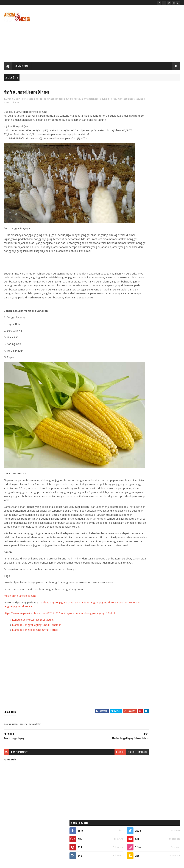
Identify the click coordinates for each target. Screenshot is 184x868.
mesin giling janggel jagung (20, 609)
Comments (167, 326)
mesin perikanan (136, 431)
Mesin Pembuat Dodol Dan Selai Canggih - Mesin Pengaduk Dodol (162, 305)
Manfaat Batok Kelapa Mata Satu (142, 317)
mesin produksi (161, 437)
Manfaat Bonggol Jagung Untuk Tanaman (37, 638)
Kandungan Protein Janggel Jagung (33, 632)
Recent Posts (141, 326)
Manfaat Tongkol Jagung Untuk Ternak (35, 643)
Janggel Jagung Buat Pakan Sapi (157, 260)
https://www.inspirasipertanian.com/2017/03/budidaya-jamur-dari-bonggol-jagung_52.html (59, 626)
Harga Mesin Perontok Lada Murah (159, 246)
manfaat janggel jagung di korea (99, 99)
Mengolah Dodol (150, 274)
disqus (104, 765)
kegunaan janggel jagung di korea (62, 99)
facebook (115, 765)
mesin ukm (134, 443)
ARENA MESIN (47, 863)
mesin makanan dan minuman (142, 425)
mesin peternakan (137, 437)
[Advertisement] (116, 34)
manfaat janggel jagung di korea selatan (26, 103)
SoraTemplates (20, 863)
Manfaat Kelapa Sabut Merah (156, 231)
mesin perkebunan (162, 431)
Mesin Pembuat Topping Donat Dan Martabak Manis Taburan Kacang (159, 219)
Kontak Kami (22, 66)
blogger (93, 765)
